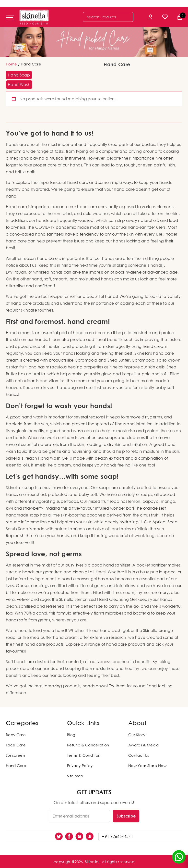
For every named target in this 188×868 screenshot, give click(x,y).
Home (11, 64)
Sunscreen (15, 755)
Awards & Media (143, 745)
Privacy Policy (80, 766)
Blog (71, 735)
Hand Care (16, 766)
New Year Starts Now (147, 766)
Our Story (137, 735)
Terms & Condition (84, 755)
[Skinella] (34, 17)
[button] (19, 75)
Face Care (16, 745)
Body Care (16, 735)
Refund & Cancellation (88, 745)
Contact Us (139, 755)
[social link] (59, 836)
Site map (75, 776)
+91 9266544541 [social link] (117, 836)
